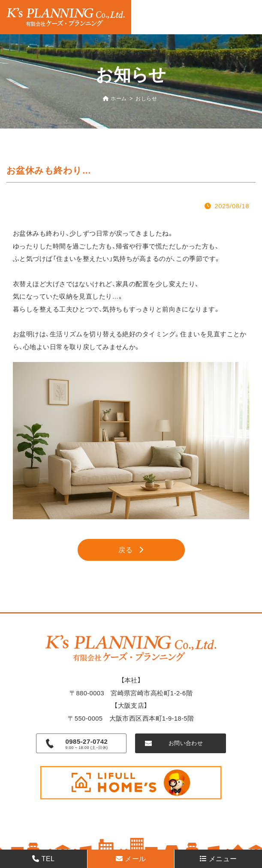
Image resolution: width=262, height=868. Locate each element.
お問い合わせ (186, 743)
